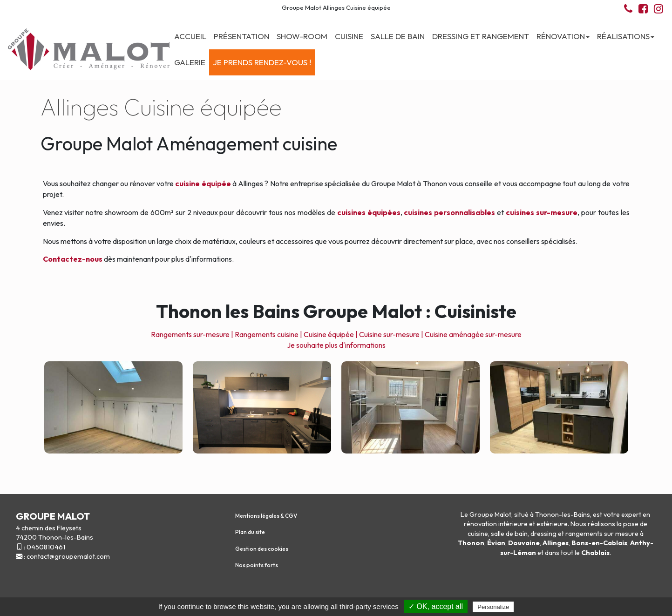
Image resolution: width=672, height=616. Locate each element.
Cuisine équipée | (331, 334)
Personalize (493, 607)
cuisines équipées (369, 212)
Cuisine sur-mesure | (391, 334)
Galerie (190, 62)
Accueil (190, 36)
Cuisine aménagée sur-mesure (473, 334)
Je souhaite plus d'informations (336, 345)
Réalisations (626, 36)
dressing (543, 534)
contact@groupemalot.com (68, 556)
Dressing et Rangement (481, 36)
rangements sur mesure (602, 534)
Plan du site (250, 532)
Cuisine (349, 36)
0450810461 (46, 547)
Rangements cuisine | (268, 334)
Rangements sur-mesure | (192, 334)
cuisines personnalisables (449, 212)
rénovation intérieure (496, 524)
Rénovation (563, 36)
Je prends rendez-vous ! (262, 62)
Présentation (241, 36)
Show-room (302, 36)
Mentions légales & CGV (266, 516)
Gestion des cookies (262, 549)
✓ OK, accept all (436, 606)
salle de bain (509, 534)
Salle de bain (398, 36)
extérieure (552, 524)
